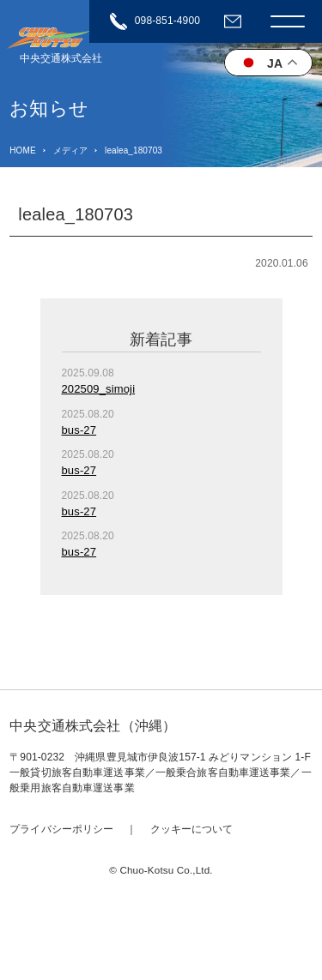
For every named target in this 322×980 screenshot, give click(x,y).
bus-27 (79, 430)
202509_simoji (99, 389)
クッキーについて (192, 829)
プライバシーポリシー (61, 829)
